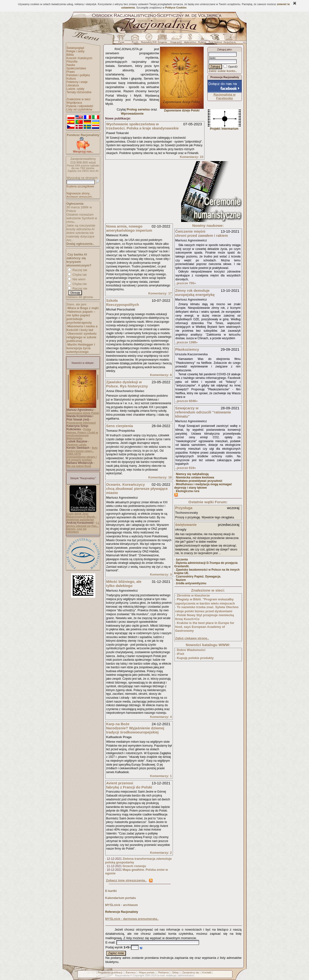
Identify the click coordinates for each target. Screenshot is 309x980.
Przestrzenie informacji (81, 423)
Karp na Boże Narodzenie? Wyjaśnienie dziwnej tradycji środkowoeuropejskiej (135, 728)
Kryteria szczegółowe (80, 186)
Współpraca (74, 103)
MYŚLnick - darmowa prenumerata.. (132, 919)
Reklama (163, 972)
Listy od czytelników (79, 110)
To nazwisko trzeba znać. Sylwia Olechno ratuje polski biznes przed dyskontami (207, 609)
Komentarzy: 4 (161, 717)
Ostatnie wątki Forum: (208, 502)
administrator (186, 975)
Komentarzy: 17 (160, 293)
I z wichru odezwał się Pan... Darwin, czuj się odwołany (83, 527)
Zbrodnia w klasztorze (193, 595)
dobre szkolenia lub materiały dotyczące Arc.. (81, 236)
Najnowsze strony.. (79, 193)
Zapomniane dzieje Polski (83, 413)
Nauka (71, 65)
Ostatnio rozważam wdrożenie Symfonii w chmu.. (82, 218)
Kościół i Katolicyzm (79, 58)
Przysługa (184, 508)
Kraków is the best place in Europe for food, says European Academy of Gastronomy (205, 627)
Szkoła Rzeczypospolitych (123, 302)
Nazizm (181, 580)
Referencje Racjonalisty (122, 912)
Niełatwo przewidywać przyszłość (199, 481)
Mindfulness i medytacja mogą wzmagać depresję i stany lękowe (203, 486)
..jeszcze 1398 (187, 342)
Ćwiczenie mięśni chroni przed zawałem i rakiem (202, 233)
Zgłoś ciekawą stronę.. (192, 638)
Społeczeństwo (76, 68)
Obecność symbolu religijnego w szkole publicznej (82, 337)
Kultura (71, 79)
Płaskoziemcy (187, 349)
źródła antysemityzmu (191, 583)
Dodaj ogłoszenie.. (80, 244)
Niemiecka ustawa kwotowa (195, 477)
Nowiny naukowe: (208, 225)
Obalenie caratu (77, 445)
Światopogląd (75, 48)
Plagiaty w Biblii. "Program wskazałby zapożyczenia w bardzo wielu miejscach (205, 601)
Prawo (71, 72)
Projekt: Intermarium (224, 127)
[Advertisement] (142, 192)
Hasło (212, 58)
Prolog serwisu (138, 109)
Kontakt (207, 972)
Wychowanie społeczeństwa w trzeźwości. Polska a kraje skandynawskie (143, 126)
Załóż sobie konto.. (223, 71)
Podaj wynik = (118, 947)
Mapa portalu (147, 972)
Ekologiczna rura (188, 491)
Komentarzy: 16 (160, 477)
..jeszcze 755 (186, 283)
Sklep (176, 972)
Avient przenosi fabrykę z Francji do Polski (129, 785)
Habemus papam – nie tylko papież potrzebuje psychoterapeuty (81, 317)
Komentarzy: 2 (161, 853)
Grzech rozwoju (134, 866)
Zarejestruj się (190, 972)
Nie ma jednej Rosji (79, 466)
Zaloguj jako (224, 49)
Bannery (131, 972)
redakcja (171, 975)
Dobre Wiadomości (191, 650)
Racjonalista (122, 975)
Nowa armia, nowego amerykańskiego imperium (129, 228)
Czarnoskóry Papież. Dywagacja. (198, 577)
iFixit (180, 654)
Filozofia (72, 62)
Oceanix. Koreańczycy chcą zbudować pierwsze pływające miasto (137, 489)
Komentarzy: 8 (161, 375)
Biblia (70, 55)
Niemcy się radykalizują (192, 474)
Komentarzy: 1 (161, 776)
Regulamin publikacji (110, 972)
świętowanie (186, 525)
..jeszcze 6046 (187, 401)
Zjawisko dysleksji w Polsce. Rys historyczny (127, 384)
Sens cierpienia (120, 426)
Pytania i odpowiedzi (80, 106)
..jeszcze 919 (186, 468)
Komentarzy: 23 (192, 157)
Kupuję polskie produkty (195, 658)
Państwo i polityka (78, 75)
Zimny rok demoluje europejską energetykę (195, 293)
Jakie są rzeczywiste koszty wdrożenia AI (81, 227)
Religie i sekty (76, 51)
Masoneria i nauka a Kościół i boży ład (82, 328)
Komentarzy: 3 (161, 574)
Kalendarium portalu (121, 898)
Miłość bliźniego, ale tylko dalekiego (124, 584)
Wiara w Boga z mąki (83, 308)
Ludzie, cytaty (75, 89)
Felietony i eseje (77, 82)
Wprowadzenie (132, 114)
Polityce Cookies (176, 8)
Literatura (73, 85)
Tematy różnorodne (79, 92)
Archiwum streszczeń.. (80, 197)
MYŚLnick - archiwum (122, 905)
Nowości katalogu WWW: (208, 645)
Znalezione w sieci (79, 99)
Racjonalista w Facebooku (224, 96)
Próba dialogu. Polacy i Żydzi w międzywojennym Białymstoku (82, 434)
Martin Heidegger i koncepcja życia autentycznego (81, 348)
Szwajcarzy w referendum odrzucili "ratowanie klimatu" (203, 412)
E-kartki (111, 891)
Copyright (138, 975)
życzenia (182, 559)
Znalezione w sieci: (208, 590)
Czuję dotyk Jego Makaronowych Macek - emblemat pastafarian (82, 517)
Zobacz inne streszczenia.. (126, 880)
